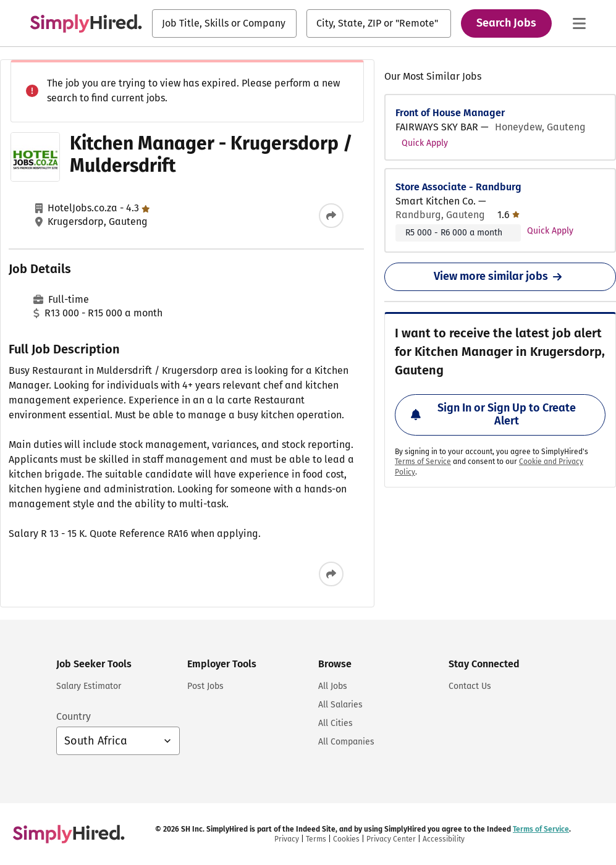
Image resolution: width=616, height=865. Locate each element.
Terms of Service (423, 462)
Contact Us (470, 686)
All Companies (346, 742)
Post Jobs (205, 686)
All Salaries (340, 705)
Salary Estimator (89, 686)
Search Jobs (506, 23)
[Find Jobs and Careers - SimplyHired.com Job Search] (86, 23)
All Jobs (333, 686)
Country (74, 716)
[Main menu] (579, 23)
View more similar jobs (500, 276)
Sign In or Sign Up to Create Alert (493, 415)
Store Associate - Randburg (458, 187)
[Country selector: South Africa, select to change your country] (118, 741)
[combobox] (224, 23)
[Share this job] (331, 216)
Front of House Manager (450, 113)
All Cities (335, 723)
